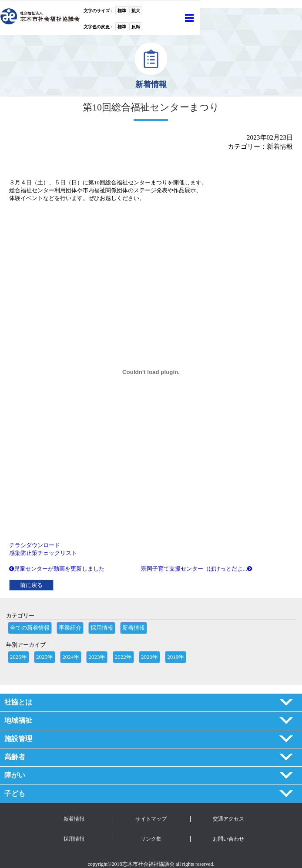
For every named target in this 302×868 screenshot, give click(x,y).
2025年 (45, 657)
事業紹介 (70, 628)
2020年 (149, 657)
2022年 (123, 657)
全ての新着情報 (30, 628)
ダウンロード (43, 545)
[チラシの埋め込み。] (151, 372)
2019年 (176, 657)
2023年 (97, 657)
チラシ (18, 545)
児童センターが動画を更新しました (57, 569)
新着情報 (134, 628)
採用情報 (102, 628)
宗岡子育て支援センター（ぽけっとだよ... (196, 569)
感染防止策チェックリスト (43, 553)
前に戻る (31, 585)
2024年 (71, 657)
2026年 (18, 657)
